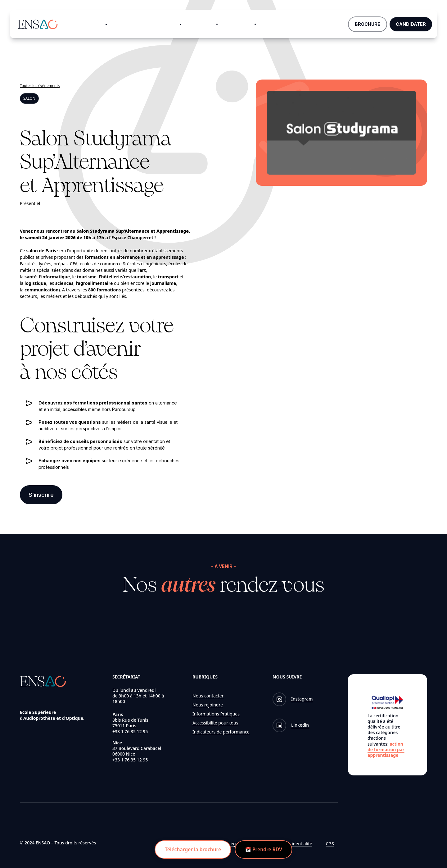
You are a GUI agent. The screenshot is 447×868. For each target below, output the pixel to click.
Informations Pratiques (216, 714)
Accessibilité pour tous (215, 723)
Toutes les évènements (40, 86)
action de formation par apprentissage (386, 749)
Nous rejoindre (208, 705)
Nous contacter (208, 696)
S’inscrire (41, 495)
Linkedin (300, 725)
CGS (330, 844)
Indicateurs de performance (221, 732)
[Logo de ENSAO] (38, 23)
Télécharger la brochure (192, 849)
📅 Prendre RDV (264, 849)
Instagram (302, 699)
